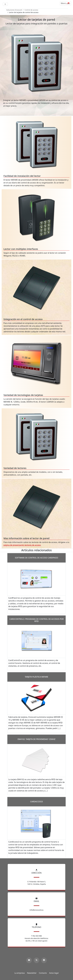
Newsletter (32, 973)
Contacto (43, 973)
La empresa (20, 973)
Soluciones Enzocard (14, 10)
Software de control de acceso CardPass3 (37, 558)
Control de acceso (31, 10)
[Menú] (65, 3)
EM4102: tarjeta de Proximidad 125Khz (36, 739)
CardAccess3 (36, 802)
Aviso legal (54, 973)
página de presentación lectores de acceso (22, 545)
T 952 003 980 (37, 936)
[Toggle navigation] (5, 4)
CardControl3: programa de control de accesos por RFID (36, 620)
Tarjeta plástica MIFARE (36, 677)
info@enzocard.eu (37, 910)
